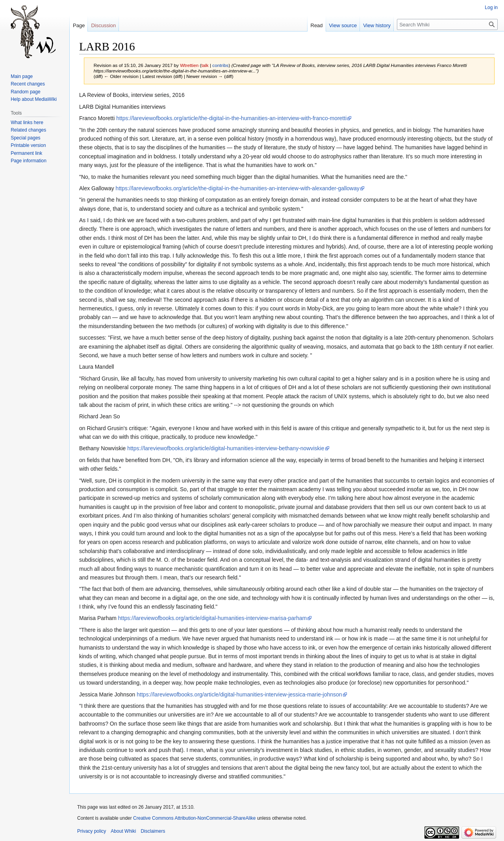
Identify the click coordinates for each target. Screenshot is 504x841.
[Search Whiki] (447, 24)
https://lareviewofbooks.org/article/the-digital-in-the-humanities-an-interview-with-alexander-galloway (238, 188)
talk (205, 65)
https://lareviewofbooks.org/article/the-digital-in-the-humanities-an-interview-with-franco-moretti (231, 118)
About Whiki (123, 831)
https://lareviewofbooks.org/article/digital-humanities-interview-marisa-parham (212, 618)
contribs (220, 65)
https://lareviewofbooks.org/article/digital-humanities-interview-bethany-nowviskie (226, 448)
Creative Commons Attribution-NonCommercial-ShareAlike (194, 818)
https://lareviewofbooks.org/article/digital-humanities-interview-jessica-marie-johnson (239, 694)
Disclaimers (153, 831)
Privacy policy (92, 831)
